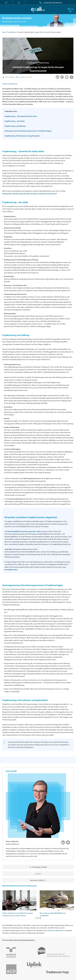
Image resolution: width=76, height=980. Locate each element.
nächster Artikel (37, 880)
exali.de (38, 10)
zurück (38, 874)
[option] (19, 904)
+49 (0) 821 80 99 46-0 (52, 3)
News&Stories (12, 32)
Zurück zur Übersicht (10, 84)
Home (4, 32)
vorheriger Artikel (39, 867)
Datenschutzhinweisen (56, 930)
